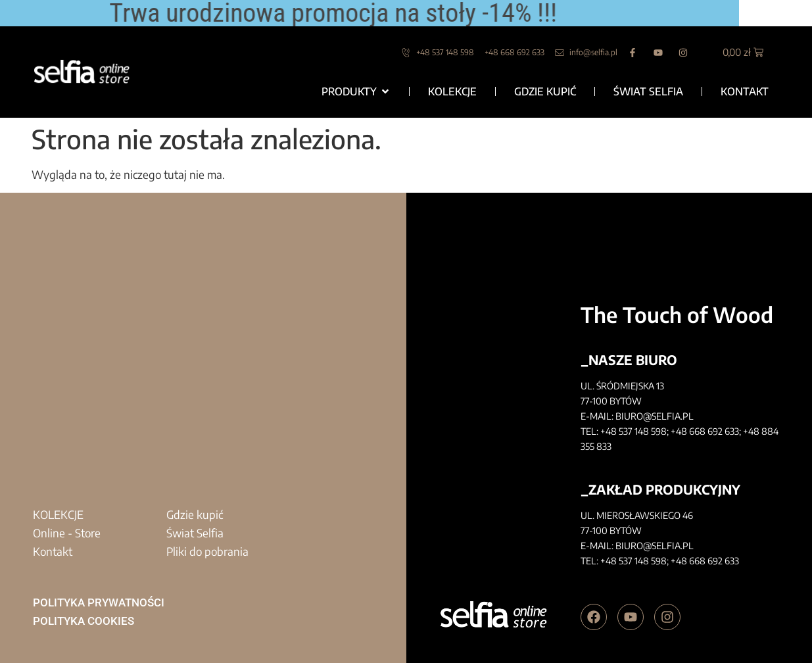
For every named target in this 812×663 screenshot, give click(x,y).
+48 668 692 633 (705, 431)
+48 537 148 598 (633, 431)
